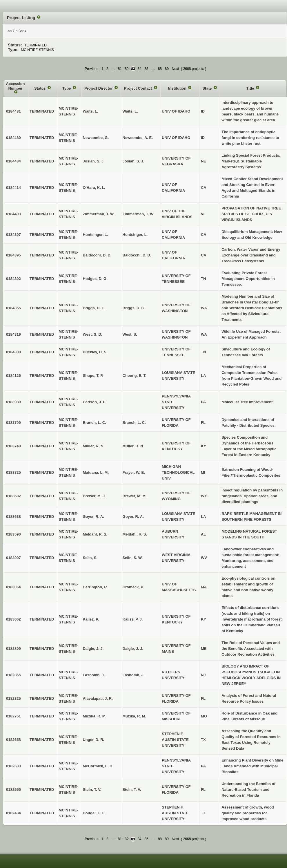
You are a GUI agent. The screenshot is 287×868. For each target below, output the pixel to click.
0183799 (13, 423)
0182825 (13, 698)
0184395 (13, 255)
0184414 (13, 188)
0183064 (13, 587)
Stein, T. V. (132, 790)
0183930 (13, 402)
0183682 (13, 496)
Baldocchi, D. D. (137, 255)
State (207, 88)
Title (251, 88)
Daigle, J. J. (133, 649)
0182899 (13, 649)
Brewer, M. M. (135, 496)
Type (67, 88)
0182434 (13, 813)
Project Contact (139, 88)
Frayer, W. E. (134, 472)
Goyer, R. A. (133, 517)
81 (120, 69)
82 (127, 69)
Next (175, 69)
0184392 (13, 279)
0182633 (13, 766)
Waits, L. (130, 111)
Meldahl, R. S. (135, 534)
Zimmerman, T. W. (139, 214)
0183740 (13, 446)
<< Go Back (17, 31)
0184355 (13, 308)
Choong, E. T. (135, 376)
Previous (91, 69)
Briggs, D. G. (134, 308)
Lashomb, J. (134, 675)
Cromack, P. (133, 587)
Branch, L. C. (134, 423)
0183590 (13, 534)
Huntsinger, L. (135, 235)
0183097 (13, 558)
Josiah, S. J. (133, 161)
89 (167, 69)
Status (40, 88)
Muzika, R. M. (135, 716)
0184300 (13, 352)
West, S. (130, 334)
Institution (178, 88)
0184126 (13, 376)
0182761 (13, 716)
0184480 (13, 138)
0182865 (13, 675)
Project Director (99, 88)
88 (160, 69)
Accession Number (16, 86)
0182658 (13, 740)
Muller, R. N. (133, 446)
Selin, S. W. (133, 558)
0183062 (13, 619)
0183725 (13, 472)
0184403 (13, 214)
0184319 (13, 334)
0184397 (13, 235)
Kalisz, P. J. (133, 619)
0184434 (13, 161)
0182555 (13, 790)
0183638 (13, 517)
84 (139, 69)
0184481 (13, 111)
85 (146, 69)
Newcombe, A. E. (138, 138)
